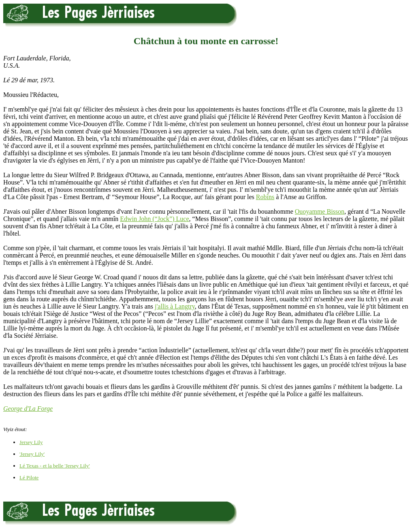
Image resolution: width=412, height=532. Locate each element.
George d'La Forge (28, 409)
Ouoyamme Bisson (320, 211)
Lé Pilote (29, 477)
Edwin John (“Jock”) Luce (154, 219)
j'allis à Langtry (175, 306)
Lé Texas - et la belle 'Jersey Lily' (55, 466)
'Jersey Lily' (32, 454)
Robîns (265, 197)
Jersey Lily (31, 442)
